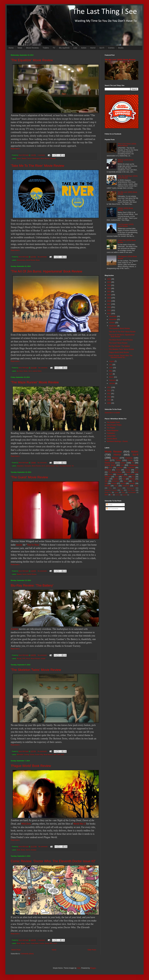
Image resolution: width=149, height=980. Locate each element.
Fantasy (125, 477)
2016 (109, 307)
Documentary (21, 260)
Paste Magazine (112, 431)
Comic (28, 943)
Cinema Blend (112, 439)
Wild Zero (26, 824)
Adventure (131, 474)
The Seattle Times (113, 422)
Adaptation (20, 466)
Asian (130, 460)
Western (108, 477)
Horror (93, 48)
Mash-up (118, 495)
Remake (53, 158)
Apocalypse (130, 488)
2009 (109, 400)
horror (19, 545)
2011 (109, 394)
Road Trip (108, 492)
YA (73, 466)
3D (112, 495)
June (111, 368)
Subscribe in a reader (112, 413)
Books (121, 48)
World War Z (79, 824)
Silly (106, 481)
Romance (116, 481)
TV (54, 48)
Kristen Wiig (39, 755)
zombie (43, 659)
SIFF (55, 755)
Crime (123, 463)
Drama (32, 755)
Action (84, 48)
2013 (109, 387)
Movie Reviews (32, 48)
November (113, 319)
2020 (109, 295)
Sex (122, 490)
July (111, 365)
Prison (119, 488)
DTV (137, 470)
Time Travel (131, 490)
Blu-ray (19, 659)
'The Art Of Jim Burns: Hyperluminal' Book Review (46, 271)
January (112, 383)
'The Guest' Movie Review (29, 477)
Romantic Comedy (111, 490)
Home (11, 48)
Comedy (27, 755)
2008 (109, 403)
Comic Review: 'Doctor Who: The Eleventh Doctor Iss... (121, 357)
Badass (24, 158)
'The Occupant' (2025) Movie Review (126, 225)
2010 (109, 397)
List (122, 465)
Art (18, 371)
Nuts (124, 479)
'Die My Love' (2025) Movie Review (120, 60)
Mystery (132, 479)
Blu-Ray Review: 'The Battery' (32, 585)
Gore (116, 486)
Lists (75, 48)
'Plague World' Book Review (31, 766)
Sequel (128, 472)
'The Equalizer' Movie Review (32, 60)
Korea (118, 470)
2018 (109, 301)
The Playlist (111, 428)
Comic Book (35, 943)
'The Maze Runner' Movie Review (35, 382)
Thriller (118, 460)
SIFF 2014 (61, 755)
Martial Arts (110, 463)
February (113, 380)
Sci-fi (30, 371)
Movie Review (45, 158)
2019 (109, 298)
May (111, 371)
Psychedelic (132, 492)
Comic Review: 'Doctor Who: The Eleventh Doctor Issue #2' (53, 861)
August (112, 361)
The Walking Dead (115, 472)
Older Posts (92, 950)
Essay (116, 492)
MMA (106, 495)
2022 (109, 288)
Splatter (116, 479)
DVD (24, 659)
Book (21, 371)
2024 (109, 282)
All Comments (112, 509)
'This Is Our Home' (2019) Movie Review (127, 145)
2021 (109, 292)
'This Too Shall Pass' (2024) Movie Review (128, 177)
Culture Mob (111, 436)
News (20, 48)
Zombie (14, 629)
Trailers (46, 48)
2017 (109, 304)
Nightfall (125, 495)
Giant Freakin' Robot (114, 425)
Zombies (33, 850)
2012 (109, 390)
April (111, 374)
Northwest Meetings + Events (117, 441)
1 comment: (42, 155)
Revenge (108, 470)
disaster (132, 483)
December (113, 316)
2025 (109, 279)
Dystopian (28, 466)
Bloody (136, 486)
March (112, 377)
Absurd (123, 483)
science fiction (37, 371)
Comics (111, 48)
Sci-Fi (102, 48)
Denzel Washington (33, 158)
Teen (57, 466)
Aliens (107, 479)
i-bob (79, 968)
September (113, 326)
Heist (123, 492)
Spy (133, 477)
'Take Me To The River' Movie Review (37, 166)
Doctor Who (49, 943)
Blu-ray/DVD (64, 48)
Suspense (126, 486)
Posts (109, 505)
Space (126, 481)
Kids (110, 488)
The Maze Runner (65, 466)
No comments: (42, 257)
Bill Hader (20, 755)
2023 (109, 285)
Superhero (131, 468)
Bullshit (107, 486)
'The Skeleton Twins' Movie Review (36, 670)
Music (38, 260)
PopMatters (111, 433)
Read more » (15, 149)
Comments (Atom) (27, 954)
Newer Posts (16, 950)
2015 (109, 310)
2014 (109, 314)
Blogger (93, 968)
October (112, 323)
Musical (114, 483)
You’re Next (33, 545)
